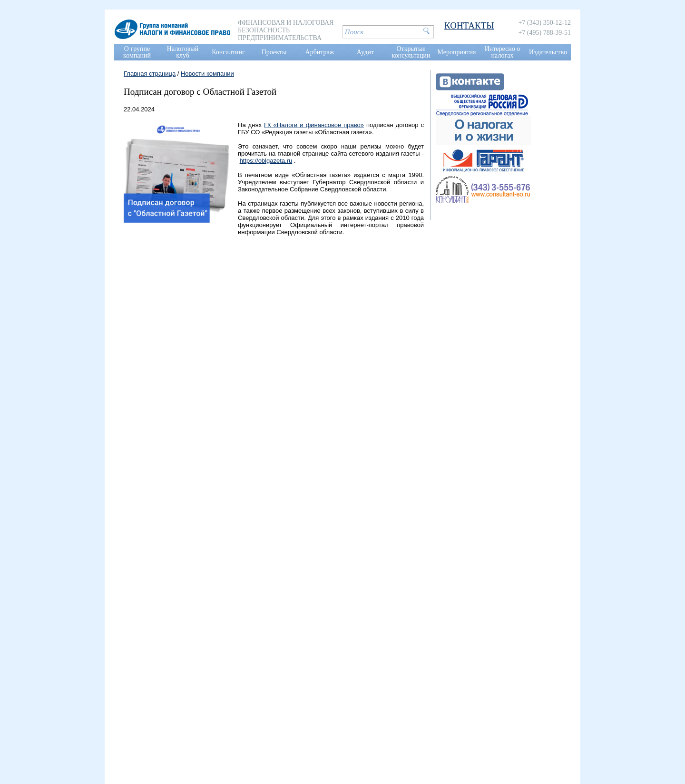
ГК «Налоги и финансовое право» (314, 125)
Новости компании (207, 74)
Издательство (548, 52)
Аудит (365, 52)
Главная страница (150, 74)
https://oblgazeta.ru (266, 161)
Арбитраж (320, 52)
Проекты (274, 52)
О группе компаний (137, 52)
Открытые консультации (411, 52)
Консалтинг (228, 52)
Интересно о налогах (503, 52)
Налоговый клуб (183, 52)
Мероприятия (457, 52)
